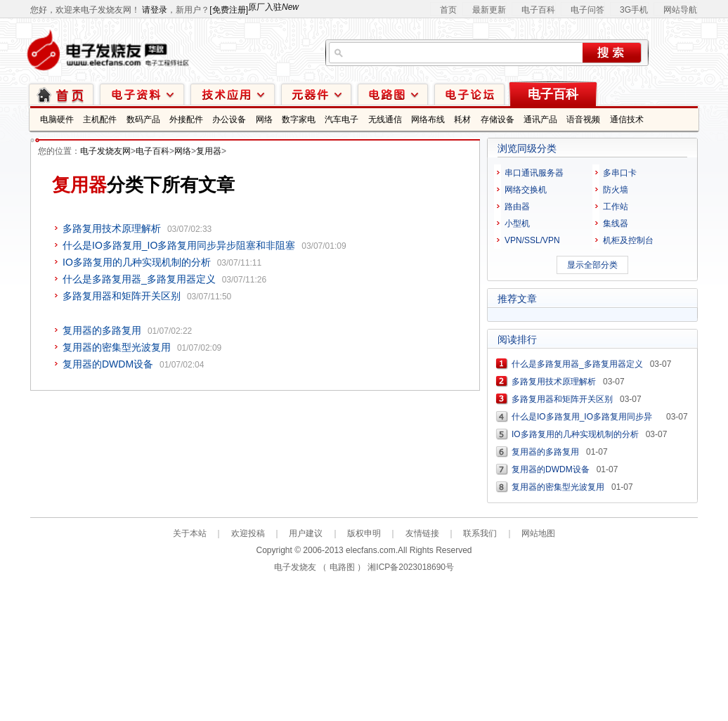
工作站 (616, 207)
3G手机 (634, 10)
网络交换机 (526, 190)
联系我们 (480, 533)
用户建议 (306, 533)
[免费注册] (229, 10)
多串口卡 (620, 173)
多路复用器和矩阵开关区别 (122, 296)
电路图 (393, 94)
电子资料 (142, 94)
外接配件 (186, 119)
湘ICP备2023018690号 (411, 567)
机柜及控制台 (628, 240)
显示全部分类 (592, 265)
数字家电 (299, 119)
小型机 (517, 223)
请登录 (155, 10)
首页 (448, 10)
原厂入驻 (273, 7)
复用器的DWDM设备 (108, 364)
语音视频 (583, 119)
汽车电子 (342, 119)
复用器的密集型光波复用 (117, 347)
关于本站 (190, 533)
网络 (264, 119)
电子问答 (587, 10)
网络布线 (428, 119)
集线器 (616, 223)
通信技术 (627, 119)
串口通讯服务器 (534, 173)
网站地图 (538, 533)
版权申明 (364, 533)
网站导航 (680, 10)
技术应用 (233, 94)
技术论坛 (469, 94)
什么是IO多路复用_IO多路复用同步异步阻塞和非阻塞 (179, 245)
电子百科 (538, 10)
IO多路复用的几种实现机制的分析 (137, 262)
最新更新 (489, 10)
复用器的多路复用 (102, 330)
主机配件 (100, 119)
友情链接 (422, 533)
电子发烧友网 (105, 151)
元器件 (316, 94)
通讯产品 (540, 119)
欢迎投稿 (248, 533)
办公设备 (229, 119)
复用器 (209, 151)
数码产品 (143, 119)
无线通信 (385, 119)
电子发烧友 (295, 567)
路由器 (517, 207)
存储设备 (498, 119)
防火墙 (616, 190)
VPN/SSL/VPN (532, 240)
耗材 (462, 119)
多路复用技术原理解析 (112, 228)
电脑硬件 (57, 119)
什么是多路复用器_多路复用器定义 (139, 279)
